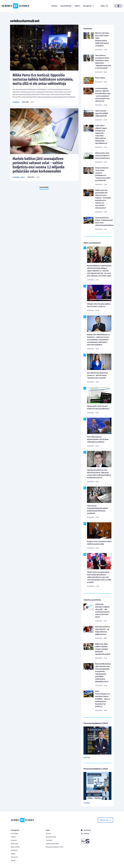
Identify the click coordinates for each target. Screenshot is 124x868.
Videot (77, 6)
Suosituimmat (66, 6)
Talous (23, 177)
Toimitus (49, 840)
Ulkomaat (15, 844)
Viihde (13, 860)
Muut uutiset (15, 847)
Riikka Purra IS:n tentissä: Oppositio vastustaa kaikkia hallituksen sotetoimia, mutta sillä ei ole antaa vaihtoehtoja (43, 79)
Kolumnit (14, 857)
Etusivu (54, 6)
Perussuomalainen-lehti (55, 847)
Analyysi (14, 840)
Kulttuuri (14, 850)
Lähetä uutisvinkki (52, 844)
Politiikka (16, 102)
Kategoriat (89, 6)
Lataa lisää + (44, 187)
